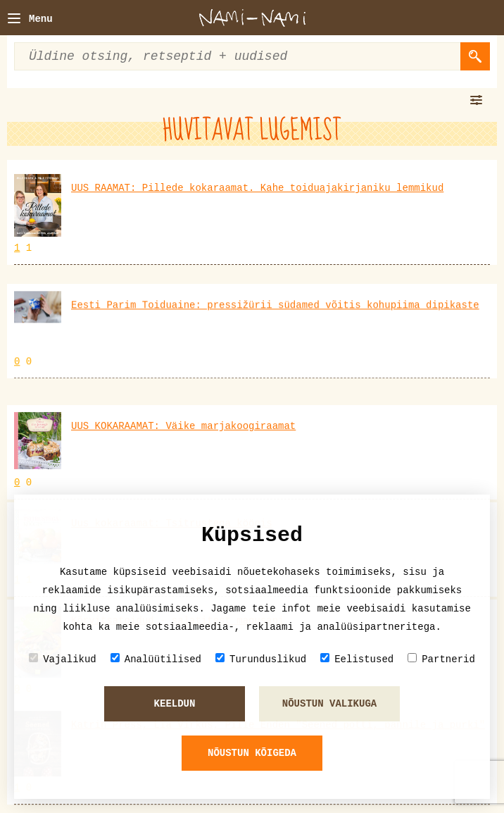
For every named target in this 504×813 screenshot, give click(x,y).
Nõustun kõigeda (252, 753)
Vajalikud (63, 659)
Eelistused (357, 659)
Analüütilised (156, 659)
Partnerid (441, 659)
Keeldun (175, 704)
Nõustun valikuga (329, 704)
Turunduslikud (261, 659)
